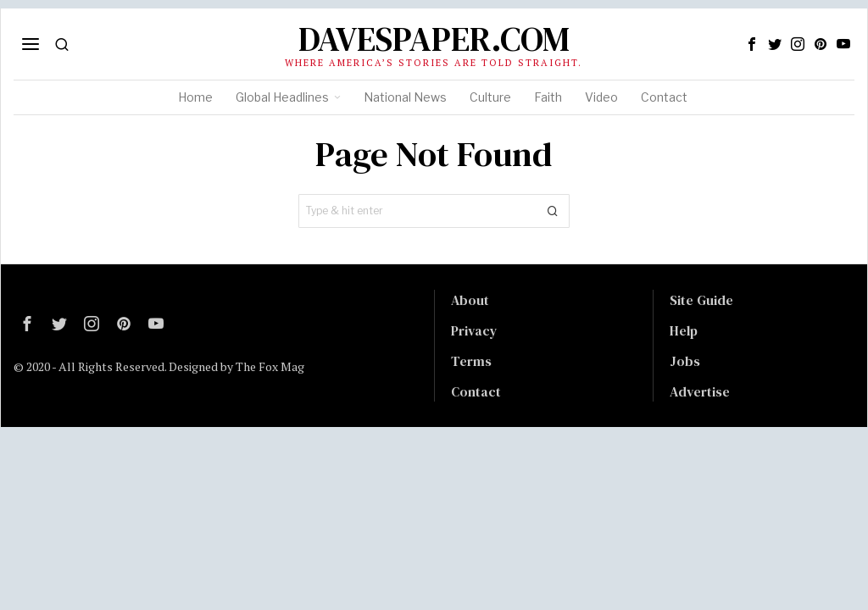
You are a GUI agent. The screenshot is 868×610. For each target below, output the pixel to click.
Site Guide (701, 300)
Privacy (474, 330)
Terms (471, 361)
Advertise (700, 391)
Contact (476, 391)
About (470, 300)
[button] (553, 211)
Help (684, 330)
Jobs (685, 361)
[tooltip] (752, 44)
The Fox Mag (270, 366)
